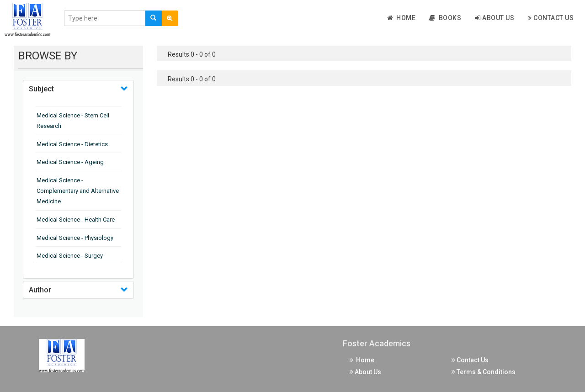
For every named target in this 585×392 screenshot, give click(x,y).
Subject (41, 89)
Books (445, 18)
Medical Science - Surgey (70, 256)
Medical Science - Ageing (70, 162)
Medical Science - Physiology (75, 238)
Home (402, 18)
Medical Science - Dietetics (72, 144)
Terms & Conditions (484, 372)
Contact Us (551, 18)
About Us (495, 18)
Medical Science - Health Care (76, 220)
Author (40, 290)
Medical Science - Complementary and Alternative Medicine (78, 191)
